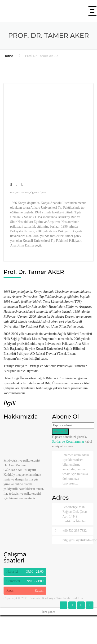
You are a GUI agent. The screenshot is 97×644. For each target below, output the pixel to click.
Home (8, 56)
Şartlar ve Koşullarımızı (68, 442)
